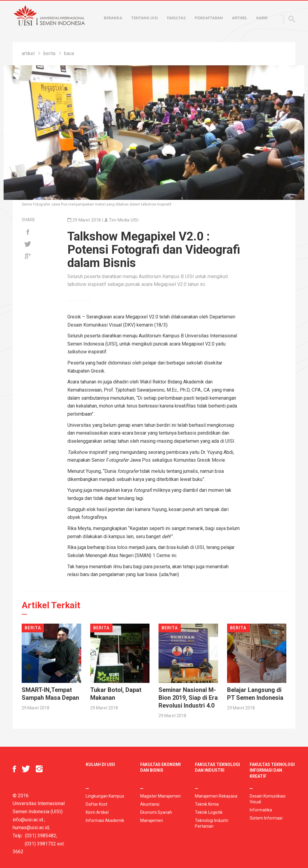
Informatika (261, 810)
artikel (28, 53)
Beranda (113, 18)
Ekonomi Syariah (156, 812)
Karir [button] (262, 18)
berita (49, 53)
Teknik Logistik (209, 812)
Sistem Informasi (266, 818)
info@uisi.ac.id (28, 820)
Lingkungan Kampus (105, 796)
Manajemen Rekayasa (216, 796)
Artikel (240, 18)
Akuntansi (150, 804)
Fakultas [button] (176, 18)
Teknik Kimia (207, 804)
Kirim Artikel (97, 812)
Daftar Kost (97, 804)
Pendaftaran (209, 18)
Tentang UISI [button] (145, 18)
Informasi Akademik (105, 820)
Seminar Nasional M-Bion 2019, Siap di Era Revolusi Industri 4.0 (188, 698)
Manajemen (152, 820)
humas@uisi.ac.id (31, 828)
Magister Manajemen (160, 796)
